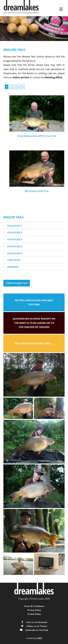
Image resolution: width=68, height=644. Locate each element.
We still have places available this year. (34, 302)
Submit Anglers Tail (17, 283)
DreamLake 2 (15, 232)
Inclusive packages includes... (34, 343)
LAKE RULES (14, 260)
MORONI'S (13, 267)
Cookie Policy (34, 614)
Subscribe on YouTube (34, 630)
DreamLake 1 (15, 226)
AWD (40, 638)
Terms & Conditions (34, 606)
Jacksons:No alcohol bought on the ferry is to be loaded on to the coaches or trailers (34, 323)
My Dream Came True (37, 191)
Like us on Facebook (34, 622)
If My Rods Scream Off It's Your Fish (37, 136)
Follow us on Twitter (34, 626)
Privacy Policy (34, 610)
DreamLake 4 (15, 246)
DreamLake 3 (15, 239)
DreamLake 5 (15, 253)
